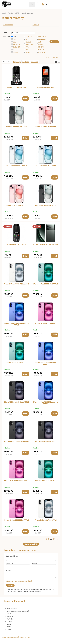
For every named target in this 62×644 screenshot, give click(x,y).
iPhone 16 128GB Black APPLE (46, 441)
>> (57, 57)
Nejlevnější (17, 62)
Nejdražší (26, 62)
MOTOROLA (17, 44)
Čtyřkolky (10, 619)
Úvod (4, 13)
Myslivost (10, 616)
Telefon (35, 563)
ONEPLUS (42, 50)
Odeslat (10, 585)
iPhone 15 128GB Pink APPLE (16, 205)
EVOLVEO (16, 47)
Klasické (36, 25)
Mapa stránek (25, 637)
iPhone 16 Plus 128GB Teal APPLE (46, 481)
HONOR (28, 42)
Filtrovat (54, 42)
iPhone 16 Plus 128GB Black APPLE (16, 402)
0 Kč (47, 4)
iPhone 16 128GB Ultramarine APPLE (46, 364)
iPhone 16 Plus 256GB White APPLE (16, 284)
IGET (15, 42)
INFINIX (16, 52)
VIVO (27, 50)
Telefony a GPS (14, 13)
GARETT (29, 52)
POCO (15, 50)
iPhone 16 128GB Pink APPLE (46, 323)
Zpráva (8, 571)
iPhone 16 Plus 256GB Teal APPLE (46, 284)
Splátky (9, 622)
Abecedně (34, 62)
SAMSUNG (42, 39)
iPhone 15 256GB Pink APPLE (46, 127)
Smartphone (8, 25)
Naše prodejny (12, 609)
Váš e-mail (10, 563)
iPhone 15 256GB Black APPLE (16, 127)
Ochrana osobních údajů (11, 637)
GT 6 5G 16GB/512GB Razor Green (46, 245)
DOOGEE (42, 44)
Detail (25, 99)
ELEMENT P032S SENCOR (16, 245)
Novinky (9, 624)
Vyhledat (32, 4)
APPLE (28, 39)
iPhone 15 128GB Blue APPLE (16, 166)
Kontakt (9, 629)
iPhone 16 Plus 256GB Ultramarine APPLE (16, 324)
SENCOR (29, 37)
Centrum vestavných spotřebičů (18, 611)
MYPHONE (29, 44)
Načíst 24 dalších (31, 544)
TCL (27, 47)
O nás (9, 627)
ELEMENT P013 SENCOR (46, 87)
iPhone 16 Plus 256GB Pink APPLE (16, 520)
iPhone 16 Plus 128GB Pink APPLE (16, 481)
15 (54, 57)
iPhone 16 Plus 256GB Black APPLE (16, 441)
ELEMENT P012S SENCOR (16, 87)
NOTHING (42, 52)
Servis (9, 614)
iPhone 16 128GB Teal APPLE (16, 363)
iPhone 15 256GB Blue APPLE (46, 166)
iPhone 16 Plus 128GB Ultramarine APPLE (46, 403)
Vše (14, 37)
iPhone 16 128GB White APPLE (46, 520)
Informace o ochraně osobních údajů (19, 581)
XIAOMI (16, 39)
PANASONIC (43, 37)
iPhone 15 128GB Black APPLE (46, 205)
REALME (41, 47)
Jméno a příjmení (12, 556)
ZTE (40, 42)
